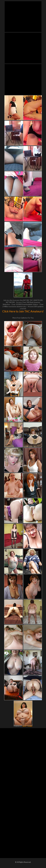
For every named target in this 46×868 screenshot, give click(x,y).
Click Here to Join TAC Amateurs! (23, 311)
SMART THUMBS (27, 726)
